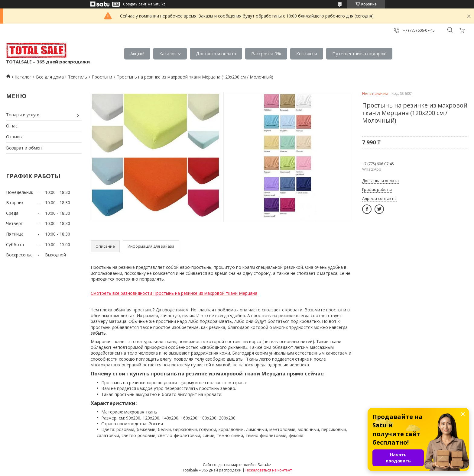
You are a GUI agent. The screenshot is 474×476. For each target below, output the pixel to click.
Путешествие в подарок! (359, 53)
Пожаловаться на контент (269, 470)
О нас (12, 126)
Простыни (102, 77)
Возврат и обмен (24, 148)
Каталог (168, 53)
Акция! (137, 53)
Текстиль (78, 77)
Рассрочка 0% (266, 53)
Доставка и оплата (216, 53)
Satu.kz (264, 465)
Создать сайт (135, 4)
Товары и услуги (23, 115)
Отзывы (14, 137)
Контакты (307, 53)
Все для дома (50, 77)
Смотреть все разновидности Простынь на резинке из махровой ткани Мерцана (174, 293)
